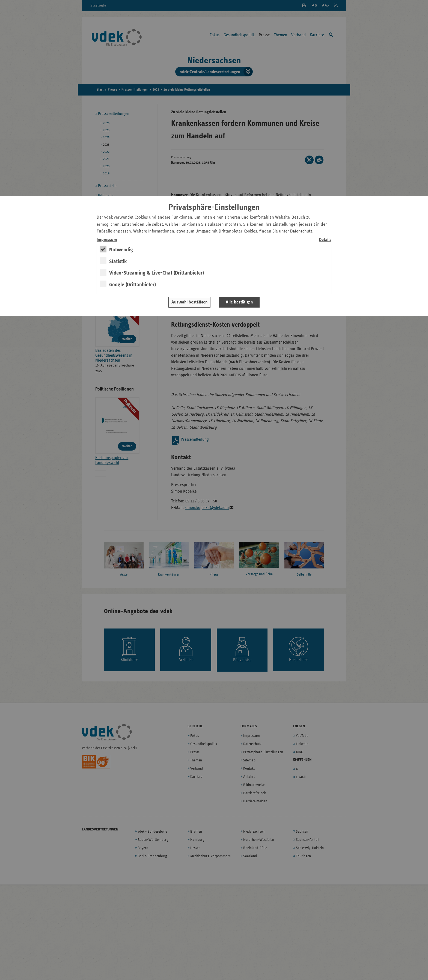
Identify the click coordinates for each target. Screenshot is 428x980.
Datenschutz (301, 231)
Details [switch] (325, 240)
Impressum (107, 240)
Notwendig (121, 250)
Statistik (118, 261)
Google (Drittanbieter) (133, 285)
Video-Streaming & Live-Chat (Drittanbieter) (157, 273)
